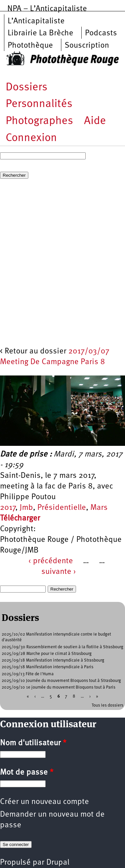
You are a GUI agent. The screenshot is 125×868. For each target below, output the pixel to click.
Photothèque (30, 46)
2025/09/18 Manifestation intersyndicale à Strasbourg (53, 660)
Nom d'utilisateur (33, 743)
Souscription (87, 46)
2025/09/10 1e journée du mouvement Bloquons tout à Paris (58, 687)
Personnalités (39, 104)
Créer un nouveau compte (44, 802)
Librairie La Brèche (40, 33)
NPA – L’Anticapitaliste (47, 9)
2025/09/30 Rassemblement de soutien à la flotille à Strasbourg (62, 647)
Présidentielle (62, 508)
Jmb (26, 508)
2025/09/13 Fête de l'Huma (28, 674)
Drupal (58, 863)
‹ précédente (51, 561)
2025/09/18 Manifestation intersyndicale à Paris (47, 667)
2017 (8, 508)
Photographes (39, 121)
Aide (95, 121)
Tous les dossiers (107, 705)
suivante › (59, 572)
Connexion (31, 138)
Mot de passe (27, 773)
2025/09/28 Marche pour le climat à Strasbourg (47, 654)
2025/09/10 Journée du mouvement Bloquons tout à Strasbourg (61, 681)
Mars (99, 508)
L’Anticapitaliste (36, 21)
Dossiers (26, 88)
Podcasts (101, 33)
